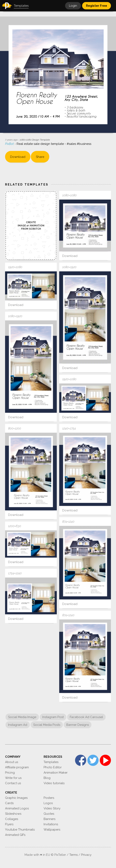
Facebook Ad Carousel (86, 717)
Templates (51, 762)
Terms (74, 855)
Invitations (51, 824)
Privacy (86, 855)
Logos (48, 803)
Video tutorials (54, 783)
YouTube (105, 760)
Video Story (52, 808)
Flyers (9, 824)
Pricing (10, 773)
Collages (12, 819)
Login (73, 6)
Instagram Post (53, 717)
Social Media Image (22, 717)
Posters (49, 798)
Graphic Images (16, 798)
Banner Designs (78, 725)
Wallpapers (52, 830)
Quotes (49, 814)
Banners (49, 819)
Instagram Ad (18, 725)
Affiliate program (17, 767)
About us (12, 762)
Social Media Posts (47, 725)
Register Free (97, 6)
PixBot (10, 144)
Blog (47, 778)
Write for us (13, 778)
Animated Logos (17, 808)
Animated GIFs (15, 835)
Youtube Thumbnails (20, 830)
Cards (9, 803)
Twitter (93, 760)
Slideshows (13, 814)
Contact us (13, 783)
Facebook (81, 760)
